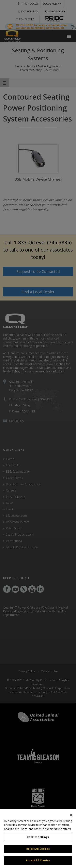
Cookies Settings (38, 837)
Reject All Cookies (38, 849)
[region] (38, 839)
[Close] (71, 815)
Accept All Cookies (38, 860)
